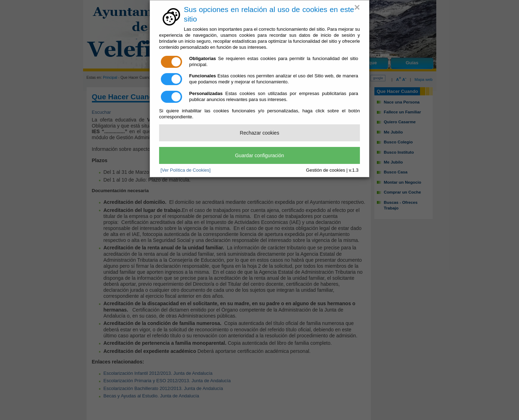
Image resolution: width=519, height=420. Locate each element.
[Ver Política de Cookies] (186, 170)
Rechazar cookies (259, 133)
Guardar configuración (260, 155)
